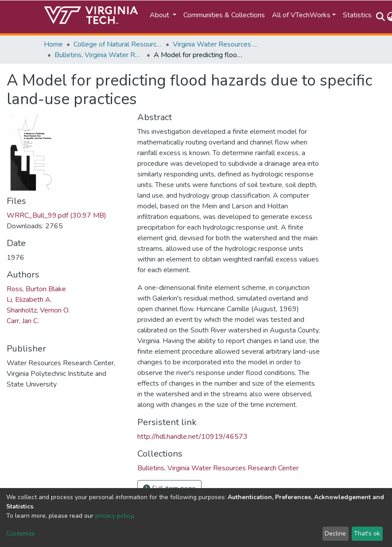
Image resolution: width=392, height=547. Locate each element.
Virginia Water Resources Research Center (217, 44)
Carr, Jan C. (23, 321)
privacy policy (114, 516)
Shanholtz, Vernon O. (38, 310)
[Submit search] (381, 17)
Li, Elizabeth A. (29, 300)
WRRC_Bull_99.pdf (56, 215)
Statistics (357, 15)
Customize (21, 533)
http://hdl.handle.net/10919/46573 (192, 437)
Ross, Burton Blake (36, 289)
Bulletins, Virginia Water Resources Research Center (99, 55)
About (160, 15)
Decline (335, 533)
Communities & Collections (224, 15)
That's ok (367, 533)
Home (53, 44)
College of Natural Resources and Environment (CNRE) (118, 44)
